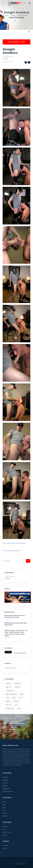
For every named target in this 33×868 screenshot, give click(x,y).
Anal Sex (9, 705)
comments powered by (11, 551)
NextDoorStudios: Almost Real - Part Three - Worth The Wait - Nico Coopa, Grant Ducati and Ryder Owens (16, 633)
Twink (19, 709)
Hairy (14, 698)
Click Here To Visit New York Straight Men (17, 43)
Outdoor (16, 701)
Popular (13, 15)
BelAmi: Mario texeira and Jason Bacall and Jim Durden (15, 616)
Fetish (22, 694)
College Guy (10, 691)
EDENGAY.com (22, 864)
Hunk (21, 698)
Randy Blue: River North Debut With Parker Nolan (16, 624)
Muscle (8, 701)
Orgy (7, 698)
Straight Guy (10, 709)
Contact (5, 845)
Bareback (18, 683)
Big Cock (9, 687)
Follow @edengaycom (20, 653)
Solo (16, 705)
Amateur (9, 683)
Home (7, 15)
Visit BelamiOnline (11, 730)
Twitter (5, 848)
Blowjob (17, 687)
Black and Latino (11, 694)
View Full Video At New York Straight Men (14, 543)
